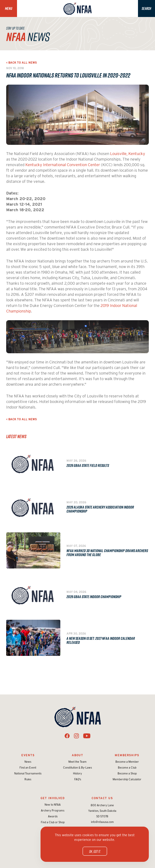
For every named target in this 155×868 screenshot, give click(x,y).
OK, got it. (95, 851)
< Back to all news (22, 63)
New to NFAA (53, 805)
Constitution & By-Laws (77, 767)
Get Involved (53, 798)
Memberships (127, 755)
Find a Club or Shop (53, 822)
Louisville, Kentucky (128, 154)
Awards (53, 816)
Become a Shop (127, 773)
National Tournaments (28, 773)
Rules (28, 779)
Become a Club (127, 767)
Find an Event (28, 767)
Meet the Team (77, 762)
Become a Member (127, 762)
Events (28, 755)
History (77, 773)
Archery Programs (53, 810)
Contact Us (102, 798)
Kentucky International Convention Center (63, 165)
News (28, 762)
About (77, 755)
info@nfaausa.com (102, 822)
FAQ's (78, 779)
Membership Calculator (127, 779)
